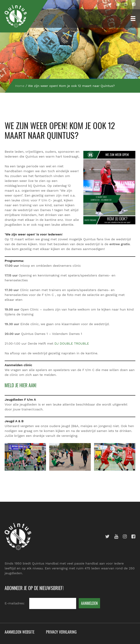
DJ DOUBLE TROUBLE (72, 343)
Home (20, 86)
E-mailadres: (15, 603)
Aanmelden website (20, 632)
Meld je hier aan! (21, 385)
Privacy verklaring (61, 632)
